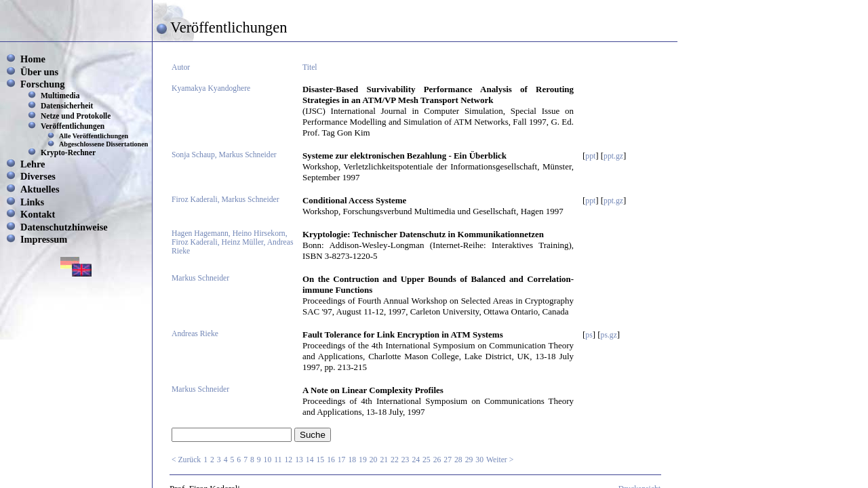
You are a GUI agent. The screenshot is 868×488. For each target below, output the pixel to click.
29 (469, 460)
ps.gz (609, 335)
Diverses (38, 176)
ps (589, 335)
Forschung (43, 84)
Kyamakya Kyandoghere (211, 88)
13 (299, 460)
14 (310, 460)
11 (278, 460)
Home (33, 59)
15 (320, 460)
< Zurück (186, 460)
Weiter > (500, 460)
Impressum (44, 239)
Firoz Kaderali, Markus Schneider (225, 200)
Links (32, 202)
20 (374, 460)
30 (479, 460)
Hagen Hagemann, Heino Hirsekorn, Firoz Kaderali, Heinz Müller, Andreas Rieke (233, 242)
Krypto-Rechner (68, 152)
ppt (590, 156)
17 (342, 460)
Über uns (39, 72)
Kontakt (38, 214)
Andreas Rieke (195, 334)
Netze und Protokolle (76, 116)
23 (406, 460)
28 (458, 460)
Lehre (33, 164)
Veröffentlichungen (73, 126)
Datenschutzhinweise (64, 227)
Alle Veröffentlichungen (94, 136)
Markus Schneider (200, 278)
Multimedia (60, 96)
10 (268, 460)
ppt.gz (613, 156)
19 (363, 460)
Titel (310, 67)
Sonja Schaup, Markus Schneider (224, 155)
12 (289, 460)
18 (352, 460)
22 (395, 460)
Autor (181, 67)
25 (427, 460)
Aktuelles (40, 189)
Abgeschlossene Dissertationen (103, 144)
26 (437, 460)
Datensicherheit (67, 106)
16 (331, 460)
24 (416, 460)
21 (384, 460)
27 (448, 460)
